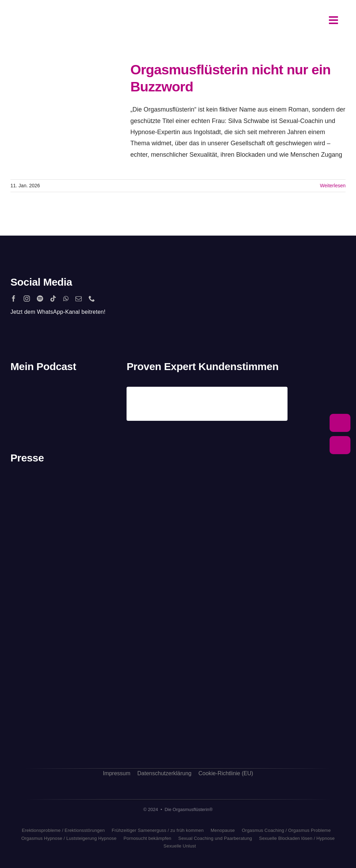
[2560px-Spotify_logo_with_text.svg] (35, 390)
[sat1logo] (35, 652)
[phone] (92, 298)
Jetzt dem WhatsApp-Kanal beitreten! (58, 312)
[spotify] (40, 298)
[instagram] (27, 298)
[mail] (79, 298)
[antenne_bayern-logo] (91, 551)
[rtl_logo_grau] (45, 590)
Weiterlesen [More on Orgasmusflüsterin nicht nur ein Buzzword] (333, 186)
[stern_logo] (45, 513)
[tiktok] (53, 298)
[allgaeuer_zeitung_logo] (91, 741)
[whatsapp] (66, 298)
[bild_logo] (91, 690)
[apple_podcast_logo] (75, 390)
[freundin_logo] (45, 616)
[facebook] (14, 298)
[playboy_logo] (45, 481)
